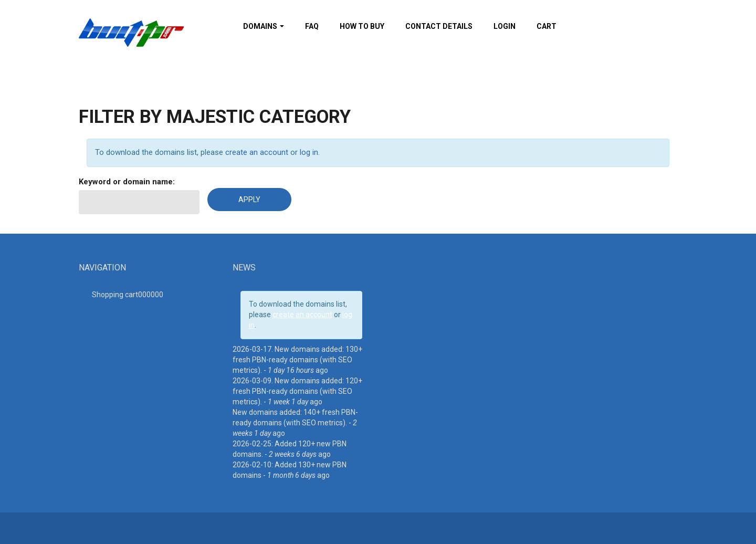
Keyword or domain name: (127, 182)
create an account (257, 152)
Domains (264, 26)
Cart (547, 26)
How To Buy (362, 26)
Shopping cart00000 (128, 295)
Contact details (439, 26)
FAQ (312, 26)
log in (309, 152)
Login (505, 26)
